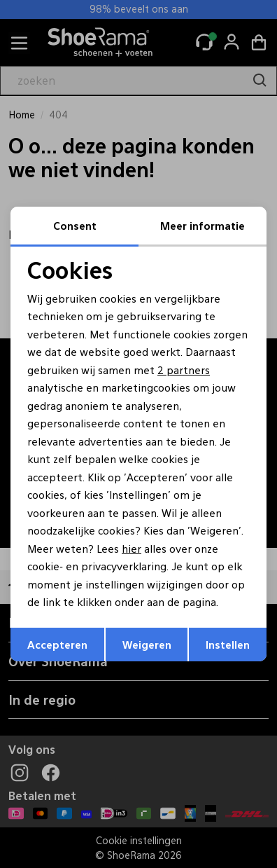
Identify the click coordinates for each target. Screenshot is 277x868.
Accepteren (57, 644)
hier (132, 548)
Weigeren (147, 644)
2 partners (184, 370)
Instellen (228, 644)
